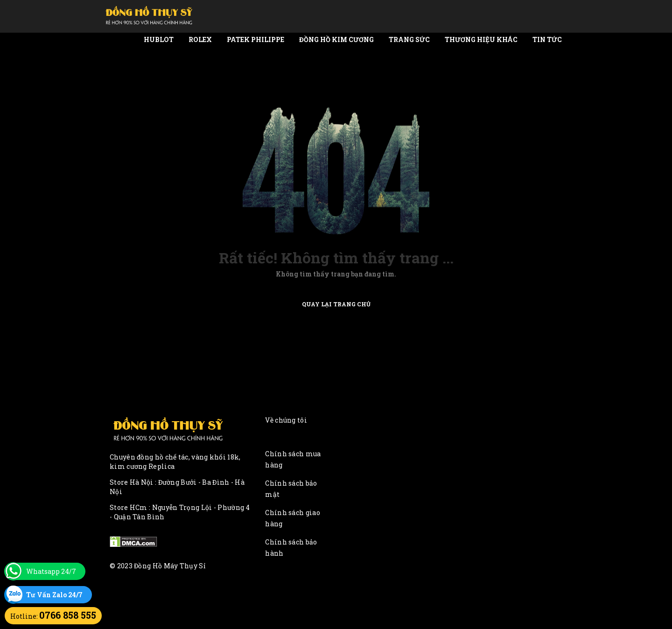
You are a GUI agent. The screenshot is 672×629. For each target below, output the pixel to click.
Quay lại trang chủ (336, 304)
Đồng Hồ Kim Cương (336, 39)
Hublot (159, 39)
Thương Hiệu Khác (481, 39)
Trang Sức (409, 39)
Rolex (200, 39)
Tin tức (547, 39)
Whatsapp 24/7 (51, 571)
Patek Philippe (255, 39)
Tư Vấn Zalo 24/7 (54, 595)
